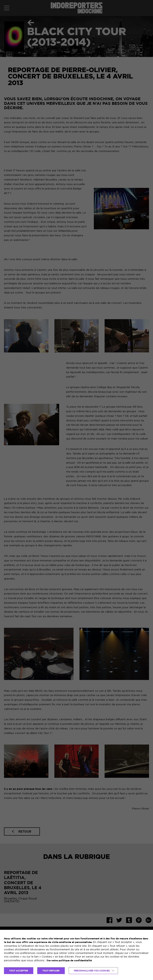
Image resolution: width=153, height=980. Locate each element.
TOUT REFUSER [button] (51, 971)
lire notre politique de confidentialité (69, 960)
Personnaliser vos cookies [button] (92, 971)
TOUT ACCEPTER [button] (19, 971)
